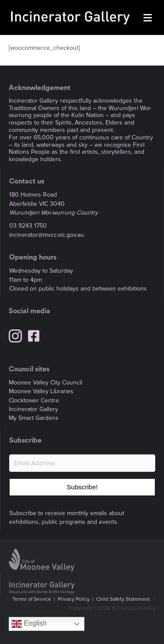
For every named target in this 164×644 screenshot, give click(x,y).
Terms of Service (32, 599)
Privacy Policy (74, 599)
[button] (82, 487)
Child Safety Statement (123, 599)
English (29, 624)
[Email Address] (82, 463)
